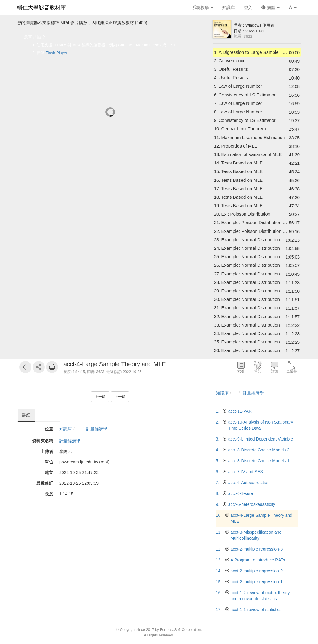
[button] (293, 8)
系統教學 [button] (203, 8)
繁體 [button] (271, 8)
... (79, 429)
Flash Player (57, 53)
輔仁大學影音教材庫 (41, 8)
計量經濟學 (97, 429)
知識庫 (66, 429)
